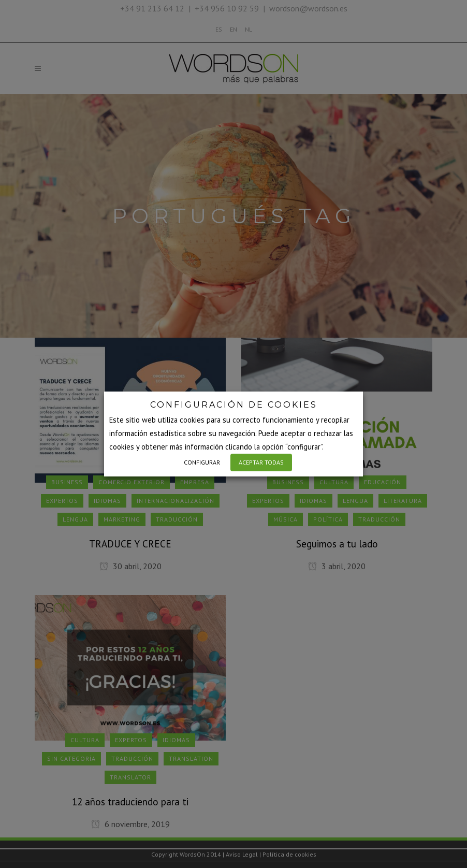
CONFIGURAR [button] (202, 462)
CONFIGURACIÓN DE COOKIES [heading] (234, 405)
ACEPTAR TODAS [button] (261, 462)
